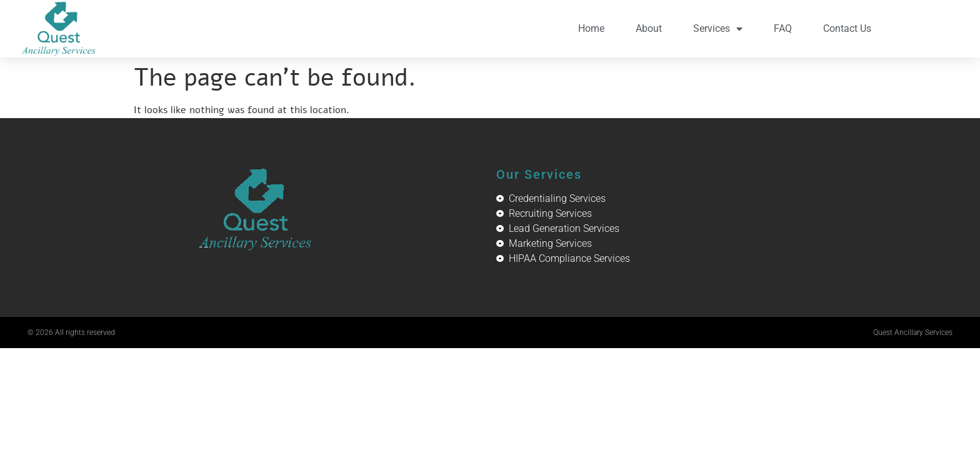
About (649, 28)
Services (718, 29)
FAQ (783, 28)
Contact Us (847, 28)
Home (591, 28)
